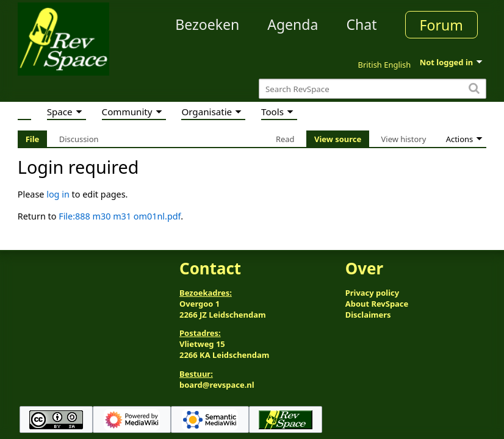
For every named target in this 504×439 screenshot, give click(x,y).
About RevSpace (377, 304)
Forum (441, 25)
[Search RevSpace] (373, 89)
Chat (361, 24)
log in (58, 194)
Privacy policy (372, 293)
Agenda (293, 24)
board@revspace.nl (217, 385)
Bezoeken (207, 24)
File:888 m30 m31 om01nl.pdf (120, 216)
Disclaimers (368, 315)
